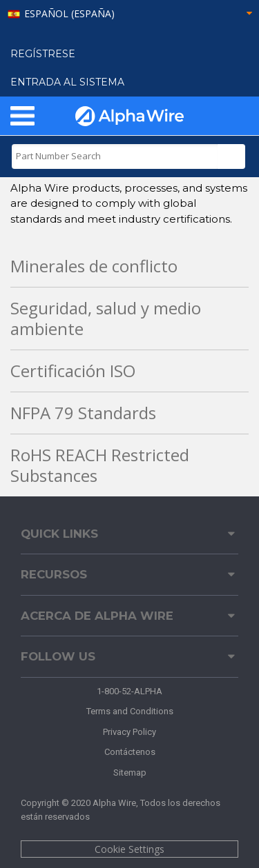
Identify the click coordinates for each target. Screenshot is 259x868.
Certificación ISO (73, 371)
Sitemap (130, 773)
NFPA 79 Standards (83, 413)
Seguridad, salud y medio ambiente (106, 318)
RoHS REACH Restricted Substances (100, 465)
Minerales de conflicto (94, 266)
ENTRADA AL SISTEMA (67, 82)
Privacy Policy (129, 732)
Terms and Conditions (130, 711)
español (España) (69, 14)
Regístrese (43, 54)
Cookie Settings (129, 849)
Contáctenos (130, 752)
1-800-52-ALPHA (129, 691)
